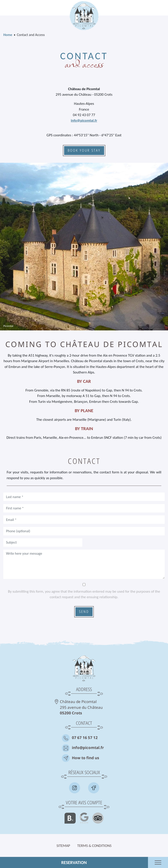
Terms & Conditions (94, 846)
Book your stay (84, 151)
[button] (84, 246)
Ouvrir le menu (158, 862)
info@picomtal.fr (84, 120)
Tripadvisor (98, 818)
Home (8, 35)
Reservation (74, 862)
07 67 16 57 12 (85, 738)
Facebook (94, 788)
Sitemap (63, 846)
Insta (75, 788)
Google (84, 818)
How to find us (85, 758)
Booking (70, 818)
